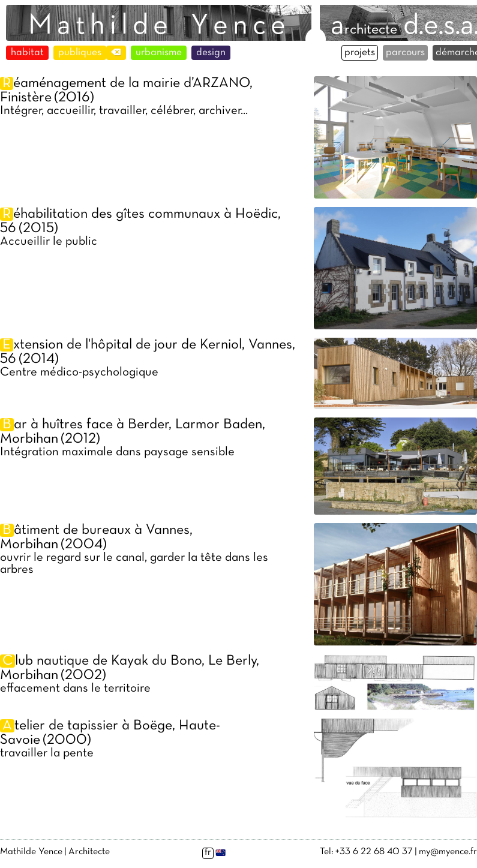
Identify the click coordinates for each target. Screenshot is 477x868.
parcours (405, 53)
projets (360, 53)
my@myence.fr (448, 852)
